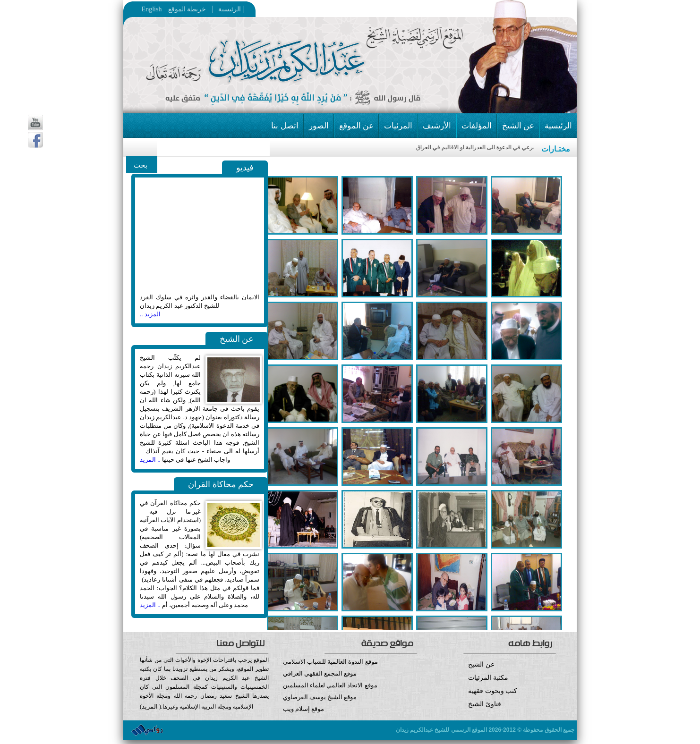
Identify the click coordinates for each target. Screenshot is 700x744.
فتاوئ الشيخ (485, 704)
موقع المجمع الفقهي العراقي (320, 673)
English (152, 9)
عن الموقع (356, 126)
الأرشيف (437, 126)
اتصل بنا (285, 126)
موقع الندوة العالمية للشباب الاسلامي (330, 662)
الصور (319, 126)
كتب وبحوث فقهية (493, 691)
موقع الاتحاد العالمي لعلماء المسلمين (330, 685)
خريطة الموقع (205, 9)
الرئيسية (227, 9)
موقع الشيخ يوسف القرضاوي (320, 697)
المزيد (150, 706)
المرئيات (398, 126)
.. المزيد (150, 460)
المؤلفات (477, 126)
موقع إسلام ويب (350, 716)
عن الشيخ (518, 126)
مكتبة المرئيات (488, 678)
